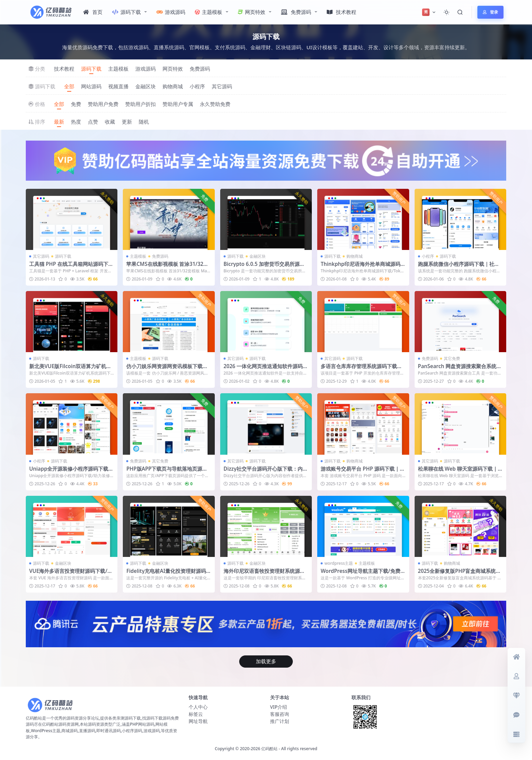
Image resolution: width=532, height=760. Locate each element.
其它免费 (452, 358)
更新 (127, 122)
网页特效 (252, 12)
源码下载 (126, 12)
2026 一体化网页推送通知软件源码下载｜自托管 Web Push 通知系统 (266, 369)
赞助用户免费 (103, 104)
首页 (93, 12)
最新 (59, 122)
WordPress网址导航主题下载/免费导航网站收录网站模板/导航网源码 (363, 574)
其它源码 (222, 86)
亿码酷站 (269, 749)
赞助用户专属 (178, 104)
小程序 (197, 86)
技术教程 (341, 12)
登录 (490, 12)
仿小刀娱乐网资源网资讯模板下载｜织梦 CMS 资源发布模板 (167, 369)
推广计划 (280, 721)
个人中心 (198, 707)
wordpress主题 (339, 563)
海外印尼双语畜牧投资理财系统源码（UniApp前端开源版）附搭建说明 (264, 574)
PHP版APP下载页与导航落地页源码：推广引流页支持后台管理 (164, 472)
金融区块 (146, 86)
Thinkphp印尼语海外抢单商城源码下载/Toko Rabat (363, 267)
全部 (69, 86)
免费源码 (296, 12)
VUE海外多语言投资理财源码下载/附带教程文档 (71, 574)
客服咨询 (280, 714)
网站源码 (91, 86)
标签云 (196, 714)
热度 (76, 122)
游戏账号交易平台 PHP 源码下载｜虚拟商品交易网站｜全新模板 (363, 472)
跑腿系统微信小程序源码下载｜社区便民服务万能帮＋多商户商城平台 (459, 267)
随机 (144, 122)
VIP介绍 (279, 707)
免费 (76, 104)
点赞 (93, 122)
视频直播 (118, 86)
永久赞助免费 (215, 104)
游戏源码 (171, 12)
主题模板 (208, 12)
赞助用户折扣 (140, 104)
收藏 (110, 122)
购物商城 (173, 86)
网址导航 (198, 721)
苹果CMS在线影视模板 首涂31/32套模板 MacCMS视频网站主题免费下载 (168, 267)
